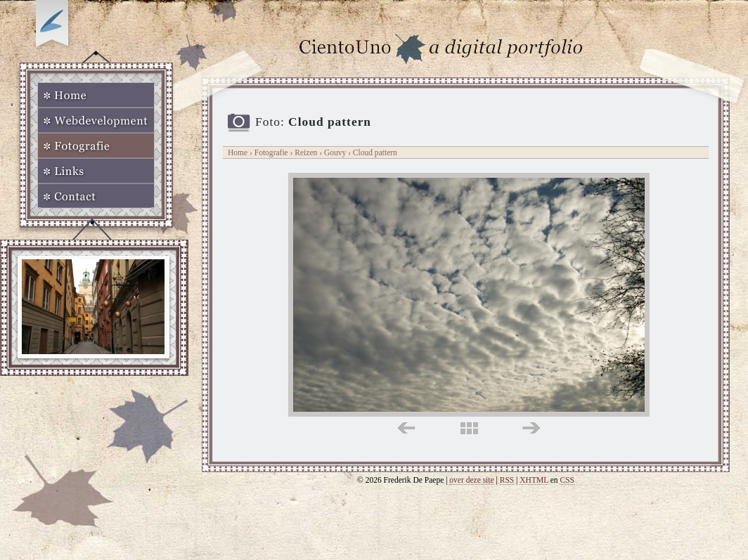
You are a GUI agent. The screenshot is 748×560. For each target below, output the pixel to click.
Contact (96, 196)
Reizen (306, 152)
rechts (531, 428)
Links (96, 171)
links (406, 428)
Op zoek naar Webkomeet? (54, 26)
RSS (507, 480)
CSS (567, 480)
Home (96, 95)
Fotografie (96, 145)
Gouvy (336, 152)
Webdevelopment (96, 120)
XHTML (534, 480)
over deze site (471, 480)
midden (469, 428)
